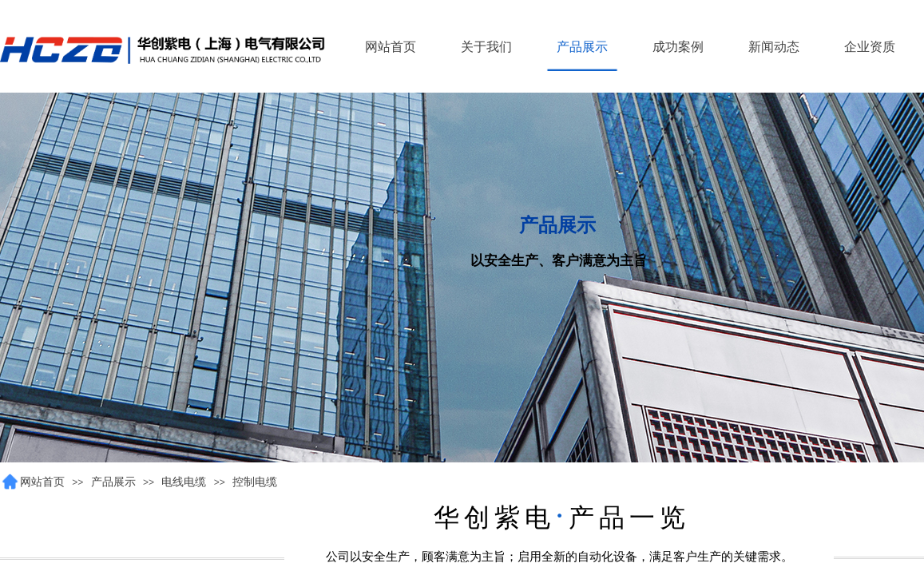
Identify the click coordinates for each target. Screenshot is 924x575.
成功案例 (678, 47)
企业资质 (870, 47)
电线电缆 (184, 482)
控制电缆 (255, 482)
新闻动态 (774, 47)
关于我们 (486, 47)
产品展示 (113, 482)
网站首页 (42, 482)
